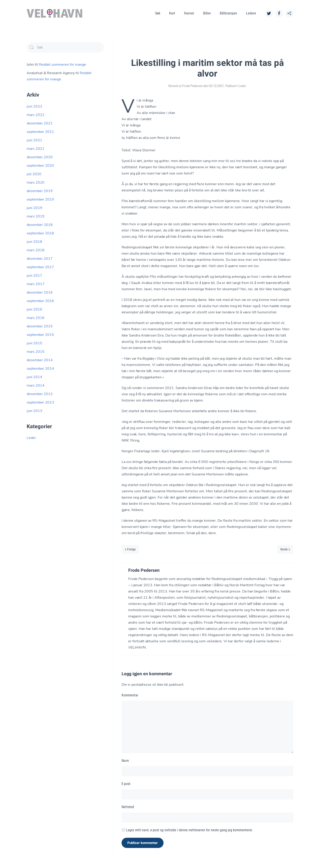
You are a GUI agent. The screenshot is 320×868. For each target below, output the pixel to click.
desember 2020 (40, 157)
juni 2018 (34, 242)
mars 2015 (36, 352)
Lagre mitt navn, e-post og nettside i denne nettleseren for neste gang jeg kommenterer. (187, 830)
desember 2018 (40, 225)
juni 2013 (34, 411)
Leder (242, 86)
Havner (189, 13)
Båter (207, 13)
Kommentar (130, 695)
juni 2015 (34, 343)
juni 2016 (34, 309)
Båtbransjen (228, 13)
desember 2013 (40, 394)
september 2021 (40, 132)
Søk (158, 13)
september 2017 (40, 267)
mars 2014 (36, 385)
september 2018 (40, 233)
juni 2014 (34, 377)
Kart (172, 13)
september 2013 (40, 402)
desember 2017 (40, 259)
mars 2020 (36, 183)
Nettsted (128, 807)
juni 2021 (34, 140)
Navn (125, 761)
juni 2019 (34, 208)
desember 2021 (40, 123)
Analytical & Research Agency (51, 73)
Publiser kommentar (143, 843)
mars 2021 (36, 149)
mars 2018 (36, 250)
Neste (285, 549)
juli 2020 (34, 174)
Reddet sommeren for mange (62, 65)
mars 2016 (36, 318)
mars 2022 (36, 115)
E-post (126, 784)
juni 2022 (34, 106)
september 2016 (40, 301)
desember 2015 (40, 326)
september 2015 (40, 335)
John (30, 65)
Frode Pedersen (192, 86)
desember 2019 (40, 191)
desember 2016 (40, 292)
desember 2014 (40, 360)
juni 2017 (34, 276)
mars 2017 (36, 284)
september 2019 (40, 199)
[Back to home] (54, 13)
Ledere (251, 13)
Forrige (130, 549)
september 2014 (40, 369)
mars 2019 (36, 216)
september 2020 (40, 166)
